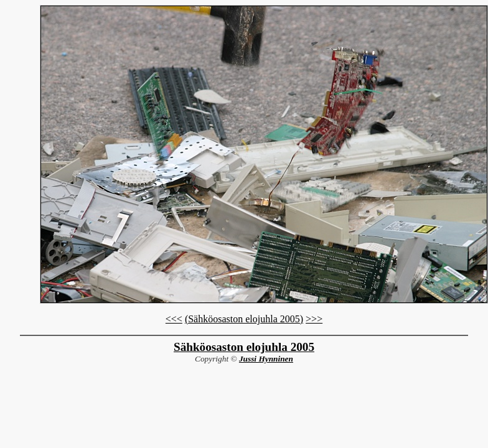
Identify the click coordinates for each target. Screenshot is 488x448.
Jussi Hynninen (266, 359)
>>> (314, 319)
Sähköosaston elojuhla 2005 (244, 347)
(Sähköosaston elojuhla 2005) (244, 319)
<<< (174, 319)
